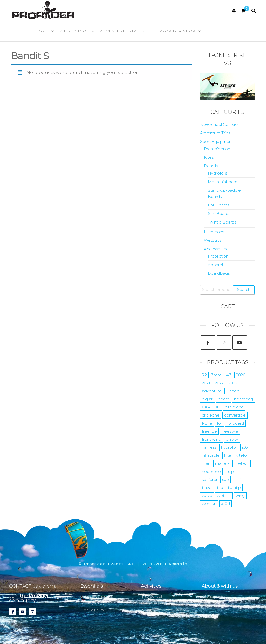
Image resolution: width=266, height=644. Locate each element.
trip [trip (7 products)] (220, 487)
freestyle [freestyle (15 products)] (230, 431)
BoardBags (219, 273)
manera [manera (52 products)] (222, 463)
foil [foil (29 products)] (220, 423)
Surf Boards (219, 214)
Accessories (215, 249)
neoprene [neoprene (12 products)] (211, 471)
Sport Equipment (217, 141)
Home (42, 31)
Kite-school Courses (219, 124)
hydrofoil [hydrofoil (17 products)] (229, 447)
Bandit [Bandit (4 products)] (233, 391)
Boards (211, 166)
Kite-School (74, 31)
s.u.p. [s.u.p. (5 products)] (230, 471)
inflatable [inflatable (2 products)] (211, 455)
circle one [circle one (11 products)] (234, 407)
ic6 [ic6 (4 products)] (245, 447)
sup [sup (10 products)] (225, 479)
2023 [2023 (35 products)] (233, 383)
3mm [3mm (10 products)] (216, 375)
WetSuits (212, 240)
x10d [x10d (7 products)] (225, 504)
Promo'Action (217, 149)
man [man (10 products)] (206, 463)
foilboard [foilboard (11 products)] (235, 423)
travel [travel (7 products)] (207, 487)
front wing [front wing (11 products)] (211, 439)
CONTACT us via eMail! (34, 586)
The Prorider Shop (173, 31)
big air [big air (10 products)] (208, 399)
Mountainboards (224, 182)
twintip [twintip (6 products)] (234, 487)
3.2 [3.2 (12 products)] (204, 375)
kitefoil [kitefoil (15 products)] (242, 455)
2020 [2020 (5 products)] (241, 375)
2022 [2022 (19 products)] (219, 383)
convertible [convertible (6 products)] (235, 415)
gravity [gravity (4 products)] (232, 439)
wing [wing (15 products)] (240, 496)
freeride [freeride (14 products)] (209, 431)
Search (244, 290)
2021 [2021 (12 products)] (206, 383)
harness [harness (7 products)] (209, 447)
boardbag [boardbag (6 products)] (244, 399)
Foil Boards (219, 205)
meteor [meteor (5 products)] (242, 463)
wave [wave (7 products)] (207, 496)
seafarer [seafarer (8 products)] (210, 479)
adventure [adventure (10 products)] (212, 391)
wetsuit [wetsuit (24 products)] (224, 496)
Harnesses (214, 232)
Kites (209, 157)
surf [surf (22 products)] (237, 479)
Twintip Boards (222, 222)
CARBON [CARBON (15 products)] (211, 407)
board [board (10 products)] (224, 399)
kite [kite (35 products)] (228, 455)
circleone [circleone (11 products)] (211, 415)
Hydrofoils (217, 173)
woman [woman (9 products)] (209, 504)
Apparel (215, 265)
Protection (218, 256)
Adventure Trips (120, 31)
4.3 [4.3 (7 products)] (229, 375)
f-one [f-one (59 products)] (207, 423)
